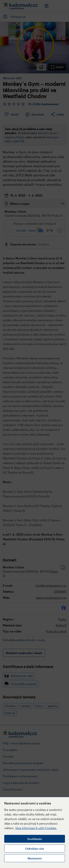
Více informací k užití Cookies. (36, 828)
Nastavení (35, 858)
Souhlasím (35, 839)
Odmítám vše (35, 848)
